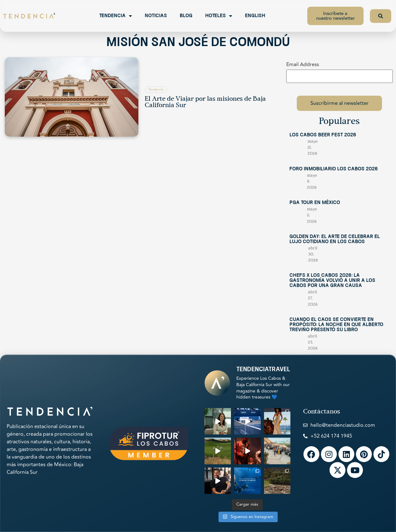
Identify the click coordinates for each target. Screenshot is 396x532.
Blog (186, 16)
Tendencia (116, 16)
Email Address (303, 65)
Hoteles (219, 16)
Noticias (156, 16)
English (255, 16)
